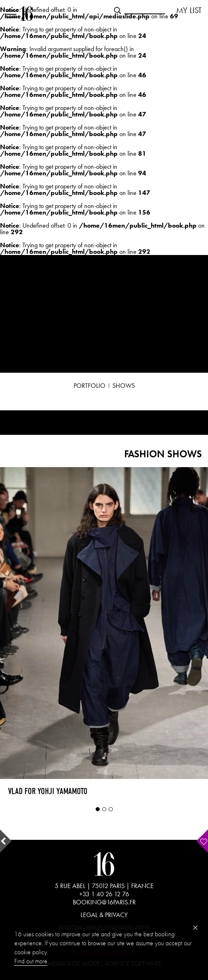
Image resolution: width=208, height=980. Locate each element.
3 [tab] (111, 809)
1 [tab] (98, 809)
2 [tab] (104, 809)
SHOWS (124, 386)
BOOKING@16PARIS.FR (104, 902)
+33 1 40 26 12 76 (104, 894)
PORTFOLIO (89, 386)
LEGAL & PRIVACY (104, 915)
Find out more (31, 961)
